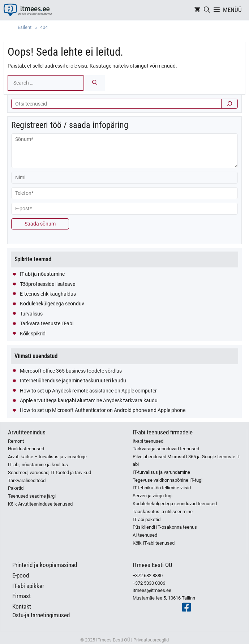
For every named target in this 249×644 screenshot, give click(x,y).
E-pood (21, 575)
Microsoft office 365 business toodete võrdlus (71, 371)
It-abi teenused (148, 441)
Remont (16, 441)
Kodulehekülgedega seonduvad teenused (175, 504)
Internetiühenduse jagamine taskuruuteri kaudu (73, 381)
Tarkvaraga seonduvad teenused (166, 449)
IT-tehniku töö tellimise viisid (162, 488)
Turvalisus (31, 314)
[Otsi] (229, 104)
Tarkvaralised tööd (27, 480)
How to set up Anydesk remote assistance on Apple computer (88, 391)
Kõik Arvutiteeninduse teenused (40, 504)
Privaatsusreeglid (151, 640)
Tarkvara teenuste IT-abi (47, 323)
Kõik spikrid (33, 334)
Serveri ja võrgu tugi (153, 496)
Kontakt (22, 606)
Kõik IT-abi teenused (154, 543)
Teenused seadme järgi (32, 496)
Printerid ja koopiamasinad (45, 565)
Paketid (16, 488)
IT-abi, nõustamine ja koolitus (38, 465)
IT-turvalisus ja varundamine (161, 472)
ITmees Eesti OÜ (153, 565)
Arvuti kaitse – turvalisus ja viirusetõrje (47, 457)
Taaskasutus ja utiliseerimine (163, 512)
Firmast (22, 596)
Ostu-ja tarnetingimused (41, 615)
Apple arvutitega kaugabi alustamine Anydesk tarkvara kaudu (89, 400)
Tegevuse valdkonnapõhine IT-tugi (168, 480)
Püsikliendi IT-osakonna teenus (165, 527)
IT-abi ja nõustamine (42, 274)
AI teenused (145, 535)
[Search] (95, 83)
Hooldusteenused (26, 449)
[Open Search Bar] (207, 10)
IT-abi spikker (28, 586)
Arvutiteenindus (27, 432)
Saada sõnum (40, 224)
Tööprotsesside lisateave (48, 284)
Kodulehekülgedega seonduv (52, 304)
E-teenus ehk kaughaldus (48, 294)
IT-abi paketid (147, 520)
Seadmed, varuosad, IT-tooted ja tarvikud (50, 473)
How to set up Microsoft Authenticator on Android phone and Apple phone (103, 410)
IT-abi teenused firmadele (163, 432)
